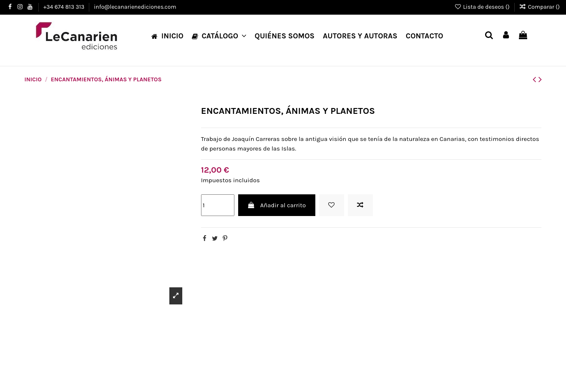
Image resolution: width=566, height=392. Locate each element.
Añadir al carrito (277, 205)
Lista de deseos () (483, 7)
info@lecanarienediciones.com (135, 7)
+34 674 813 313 (65, 7)
